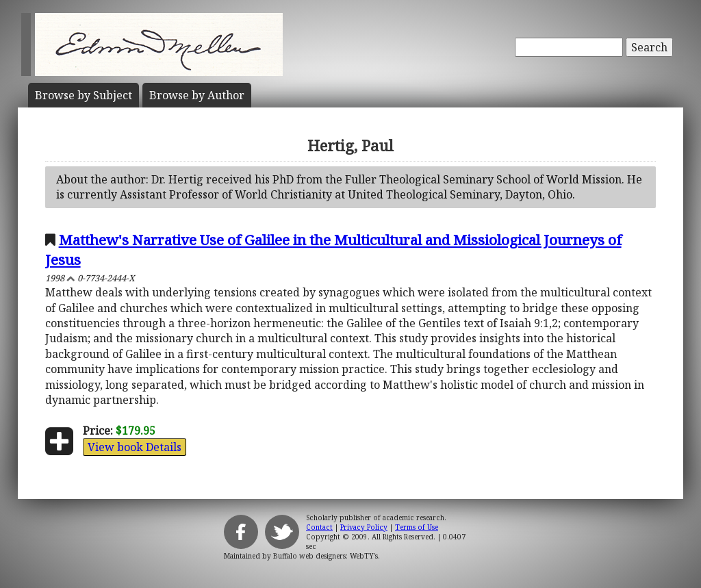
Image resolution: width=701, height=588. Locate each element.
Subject (84, 95)
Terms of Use (417, 527)
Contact (319, 527)
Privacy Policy (364, 527)
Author (197, 95)
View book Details (135, 447)
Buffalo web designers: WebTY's (326, 556)
